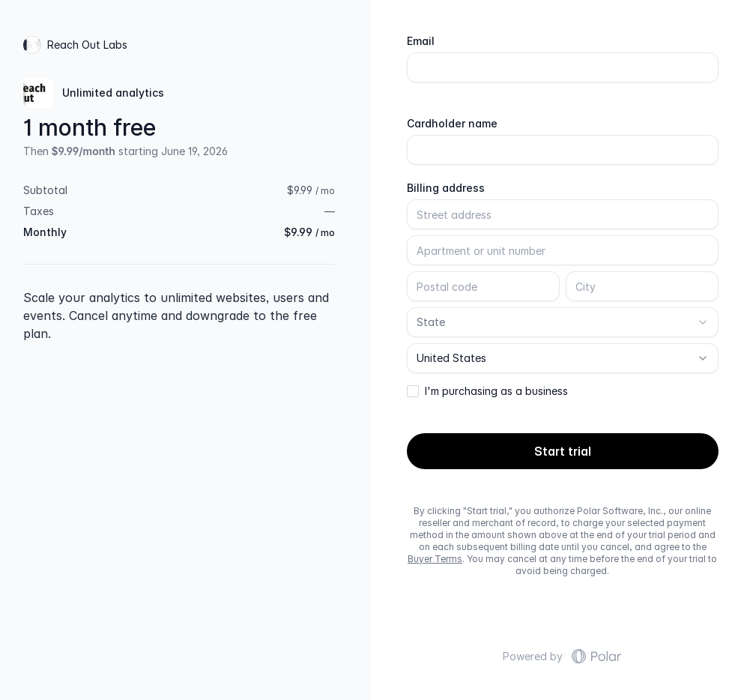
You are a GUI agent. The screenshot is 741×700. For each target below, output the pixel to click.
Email (421, 41)
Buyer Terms (435, 559)
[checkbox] (413, 391)
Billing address (446, 188)
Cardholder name (452, 124)
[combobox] (563, 322)
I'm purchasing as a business (496, 391)
